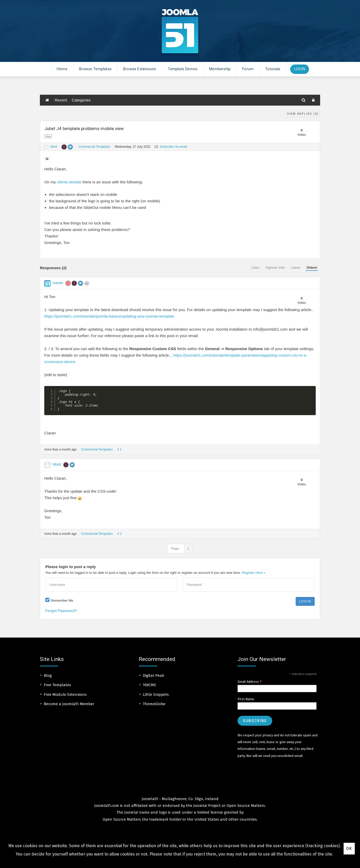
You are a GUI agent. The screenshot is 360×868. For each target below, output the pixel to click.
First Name (246, 703)
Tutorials (273, 69)
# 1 (119, 454)
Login (300, 69)
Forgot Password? (61, 615)
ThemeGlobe (154, 708)
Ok (349, 848)
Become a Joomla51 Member (69, 708)
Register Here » (254, 577)
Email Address (250, 686)
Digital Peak (153, 680)
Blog (48, 680)
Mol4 (54, 147)
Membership (220, 69)
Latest (296, 268)
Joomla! (131, 817)
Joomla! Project (206, 810)
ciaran (58, 283)
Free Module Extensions (65, 699)
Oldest (312, 268)
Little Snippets (156, 699)
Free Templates (57, 689)
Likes (255, 268)
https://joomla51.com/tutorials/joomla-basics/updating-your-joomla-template (109, 316)
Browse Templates (95, 69)
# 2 (119, 538)
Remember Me (62, 605)
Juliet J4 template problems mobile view (84, 128)
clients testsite (69, 182)
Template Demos (183, 69)
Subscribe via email (171, 147)
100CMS (149, 689)
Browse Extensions (140, 69)
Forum (248, 69)
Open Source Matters (246, 810)
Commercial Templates (94, 147)
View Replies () (303, 114)
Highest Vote (275, 268)
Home (62, 69)
